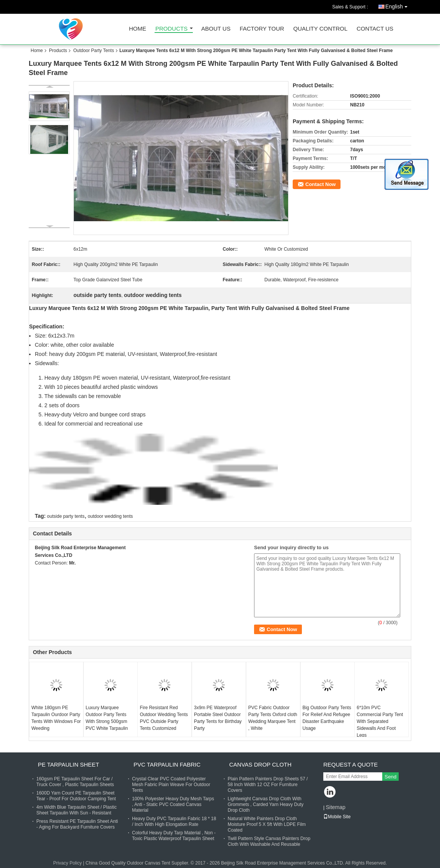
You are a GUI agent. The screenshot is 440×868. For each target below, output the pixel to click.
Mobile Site (337, 817)
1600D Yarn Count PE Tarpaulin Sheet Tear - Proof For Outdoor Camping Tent (76, 796)
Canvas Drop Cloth (260, 764)
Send (390, 777)
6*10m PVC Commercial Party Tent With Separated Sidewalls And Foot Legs (380, 721)
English (398, 5)
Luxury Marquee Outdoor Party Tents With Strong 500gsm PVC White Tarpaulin (107, 718)
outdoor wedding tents (110, 516)
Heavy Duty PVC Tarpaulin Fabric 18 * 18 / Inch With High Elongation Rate (174, 821)
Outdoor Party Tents (94, 51)
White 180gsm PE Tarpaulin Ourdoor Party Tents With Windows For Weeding (56, 718)
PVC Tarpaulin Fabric (167, 764)
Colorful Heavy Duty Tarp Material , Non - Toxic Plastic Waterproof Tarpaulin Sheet (174, 836)
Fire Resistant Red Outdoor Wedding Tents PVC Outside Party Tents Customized (164, 718)
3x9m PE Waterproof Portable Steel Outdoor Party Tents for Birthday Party (218, 718)
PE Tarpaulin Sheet (68, 764)
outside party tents (66, 516)
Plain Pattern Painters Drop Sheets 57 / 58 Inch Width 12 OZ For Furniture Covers (268, 785)
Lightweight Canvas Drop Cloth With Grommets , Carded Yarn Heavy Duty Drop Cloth (266, 804)
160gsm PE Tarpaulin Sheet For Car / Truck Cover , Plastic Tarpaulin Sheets (75, 782)
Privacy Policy (68, 863)
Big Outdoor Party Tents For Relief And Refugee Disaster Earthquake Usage (327, 718)
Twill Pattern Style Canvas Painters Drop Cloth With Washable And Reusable (269, 841)
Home (138, 29)
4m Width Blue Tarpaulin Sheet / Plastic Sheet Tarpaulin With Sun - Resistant (77, 810)
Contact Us (375, 29)
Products (171, 29)
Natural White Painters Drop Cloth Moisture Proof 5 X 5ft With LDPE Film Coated (267, 824)
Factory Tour (262, 29)
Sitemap (335, 807)
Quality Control (320, 29)
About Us (216, 29)
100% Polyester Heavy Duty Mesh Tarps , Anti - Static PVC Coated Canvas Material (173, 804)
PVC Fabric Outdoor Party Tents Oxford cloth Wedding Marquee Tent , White (273, 718)
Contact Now (320, 184)
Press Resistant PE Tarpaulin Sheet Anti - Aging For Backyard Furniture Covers (77, 824)
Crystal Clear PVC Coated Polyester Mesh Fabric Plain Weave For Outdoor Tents (171, 785)
